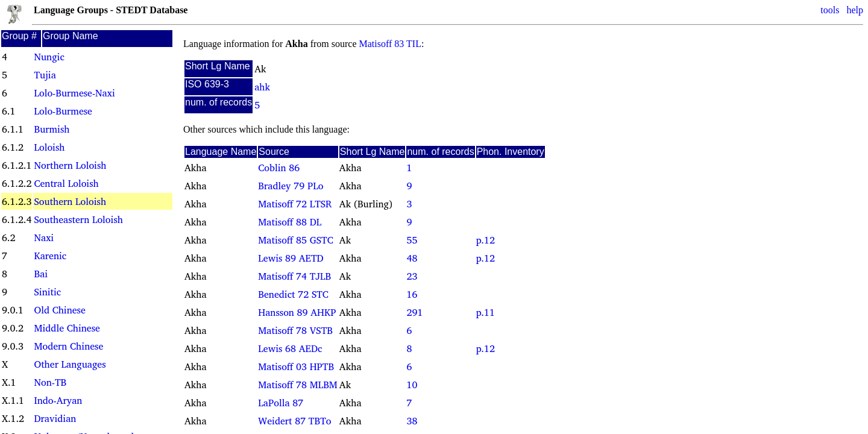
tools (830, 10)
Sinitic (47, 292)
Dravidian (55, 418)
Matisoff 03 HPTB (296, 366)
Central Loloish (66, 183)
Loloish (49, 147)
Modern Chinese (68, 346)
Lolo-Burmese (63, 111)
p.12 (486, 240)
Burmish (52, 129)
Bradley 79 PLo (291, 186)
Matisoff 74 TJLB (294, 276)
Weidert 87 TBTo (294, 421)
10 (412, 385)
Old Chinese (59, 310)
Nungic (49, 57)
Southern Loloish (70, 201)
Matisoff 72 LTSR (295, 204)
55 (412, 240)
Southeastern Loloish (78, 219)
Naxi (44, 237)
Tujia (45, 75)
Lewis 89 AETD (291, 258)
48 (412, 258)
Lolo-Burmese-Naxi (74, 93)
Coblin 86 (279, 168)
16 (412, 294)
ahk (262, 87)
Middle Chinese (67, 328)
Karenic (50, 256)
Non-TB (50, 382)
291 (414, 312)
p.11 (486, 312)
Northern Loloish (70, 165)
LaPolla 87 (281, 403)
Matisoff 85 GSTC (295, 240)
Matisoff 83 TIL (390, 44)
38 (412, 421)
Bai (41, 274)
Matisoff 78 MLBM (298, 385)
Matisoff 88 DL (290, 222)
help (855, 10)
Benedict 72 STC (293, 294)
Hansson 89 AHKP (297, 312)
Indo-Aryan (58, 400)
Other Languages (70, 364)
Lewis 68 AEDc (290, 348)
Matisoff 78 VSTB (295, 330)
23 (412, 276)
